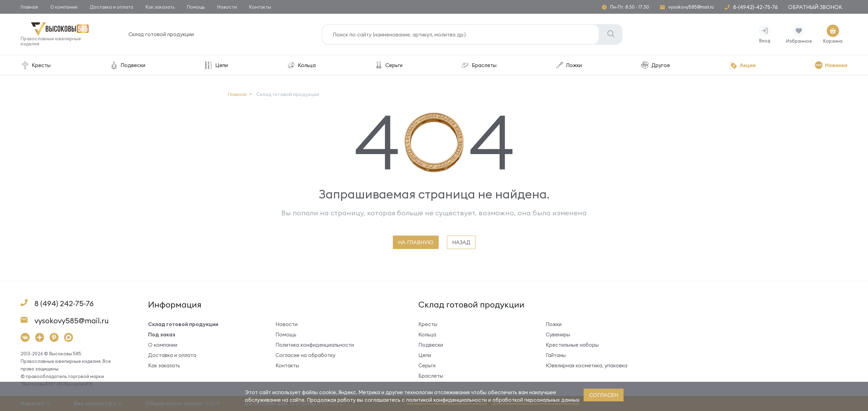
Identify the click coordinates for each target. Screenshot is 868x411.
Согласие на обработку (305, 355)
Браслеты (479, 65)
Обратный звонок (815, 7)
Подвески (127, 65)
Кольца (301, 65)
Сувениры (558, 334)
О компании (64, 7)
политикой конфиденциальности (447, 400)
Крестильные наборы (572, 345)
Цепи (216, 65)
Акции (742, 65)
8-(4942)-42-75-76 (755, 7)
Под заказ (162, 334)
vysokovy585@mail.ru (691, 7)
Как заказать (160, 7)
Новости (227, 7)
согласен (604, 395)
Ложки (568, 65)
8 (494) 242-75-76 (64, 304)
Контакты (260, 7)
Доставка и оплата (112, 7)
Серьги (388, 65)
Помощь (196, 7)
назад (461, 242)
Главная (29, 7)
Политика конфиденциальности (315, 345)
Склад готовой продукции (161, 34)
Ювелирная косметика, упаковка (587, 365)
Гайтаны (556, 355)
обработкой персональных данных (536, 400)
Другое (655, 65)
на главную (416, 242)
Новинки (831, 65)
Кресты (36, 65)
